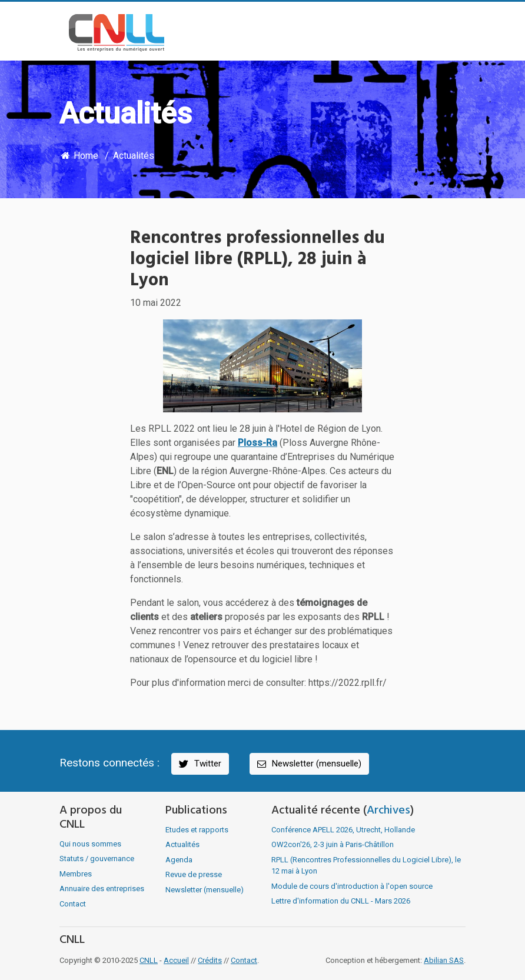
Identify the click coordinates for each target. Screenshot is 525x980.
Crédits (210, 960)
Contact (73, 904)
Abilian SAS (444, 960)
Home (79, 156)
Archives (388, 811)
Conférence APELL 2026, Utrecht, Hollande (343, 830)
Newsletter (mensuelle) (308, 764)
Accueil (176, 960)
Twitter (199, 764)
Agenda (179, 860)
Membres (76, 874)
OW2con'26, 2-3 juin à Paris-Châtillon (333, 844)
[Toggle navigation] (448, 33)
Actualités (134, 156)
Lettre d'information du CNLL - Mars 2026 (341, 901)
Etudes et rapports (197, 830)
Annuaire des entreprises (102, 889)
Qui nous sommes (90, 844)
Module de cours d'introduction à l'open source (352, 886)
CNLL (149, 960)
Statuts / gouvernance (97, 859)
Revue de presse (194, 874)
